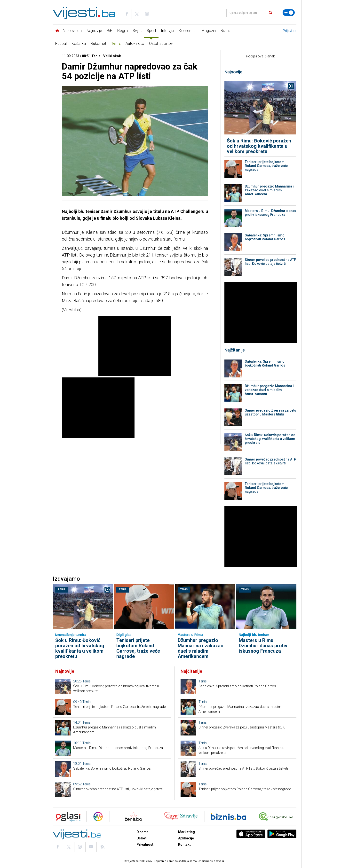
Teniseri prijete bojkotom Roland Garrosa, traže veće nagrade (266, 166)
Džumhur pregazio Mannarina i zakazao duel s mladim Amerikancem (269, 190)
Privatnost (145, 845)
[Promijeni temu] (289, 13)
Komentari (188, 31)
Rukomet (98, 43)
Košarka (79, 43)
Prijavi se (290, 31)
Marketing (186, 832)
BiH (110, 31)
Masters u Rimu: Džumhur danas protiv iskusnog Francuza (270, 213)
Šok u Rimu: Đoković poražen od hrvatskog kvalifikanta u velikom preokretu (259, 146)
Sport (151, 31)
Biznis (225, 31)
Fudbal (61, 43)
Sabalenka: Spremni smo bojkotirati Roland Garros (265, 237)
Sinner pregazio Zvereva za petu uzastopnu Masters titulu (270, 412)
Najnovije (94, 31)
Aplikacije (186, 838)
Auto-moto (135, 43)
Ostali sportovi (161, 43)
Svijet (137, 31)
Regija (123, 31)
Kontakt (184, 845)
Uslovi (142, 838)
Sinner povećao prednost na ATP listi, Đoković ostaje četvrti (270, 262)
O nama (143, 832)
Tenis (116, 43)
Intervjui (167, 31)
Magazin (209, 31)
